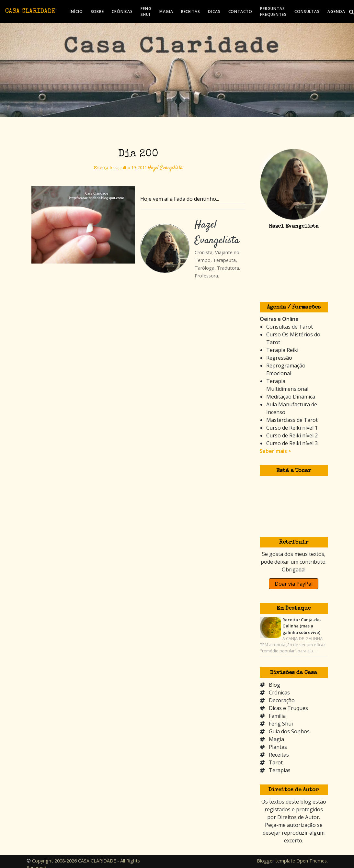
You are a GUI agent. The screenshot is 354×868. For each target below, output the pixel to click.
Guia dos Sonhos (289, 731)
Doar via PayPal (294, 584)
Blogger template (276, 861)
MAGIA (166, 11)
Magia (276, 739)
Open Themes (312, 861)
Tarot (276, 762)
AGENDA (336, 11)
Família (277, 716)
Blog (274, 685)
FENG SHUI (146, 11)
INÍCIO (76, 11)
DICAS (214, 11)
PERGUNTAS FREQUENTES (273, 11)
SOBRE (97, 11)
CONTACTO (240, 11)
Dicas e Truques (288, 708)
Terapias (280, 770)
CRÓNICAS (122, 11)
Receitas (279, 755)
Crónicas (279, 693)
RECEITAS (191, 11)
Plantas (278, 747)
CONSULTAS (307, 11)
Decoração (282, 700)
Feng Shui (281, 724)
